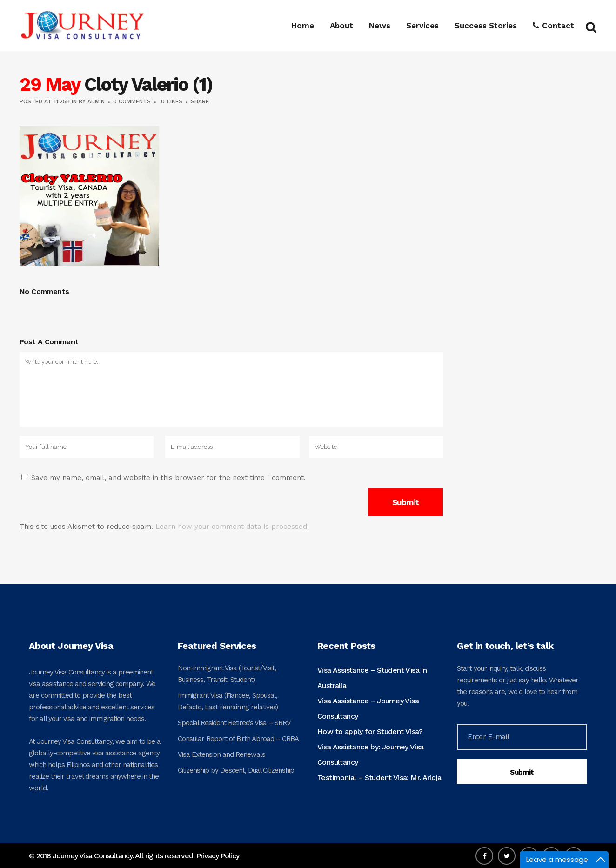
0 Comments (132, 101)
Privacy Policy (218, 856)
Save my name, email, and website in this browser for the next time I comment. (168, 478)
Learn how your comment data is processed (231, 527)
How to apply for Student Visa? (370, 731)
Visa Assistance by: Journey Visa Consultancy (371, 754)
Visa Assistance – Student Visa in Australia (372, 678)
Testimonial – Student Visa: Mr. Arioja (379, 778)
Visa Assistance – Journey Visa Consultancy (368, 708)
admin (96, 101)
